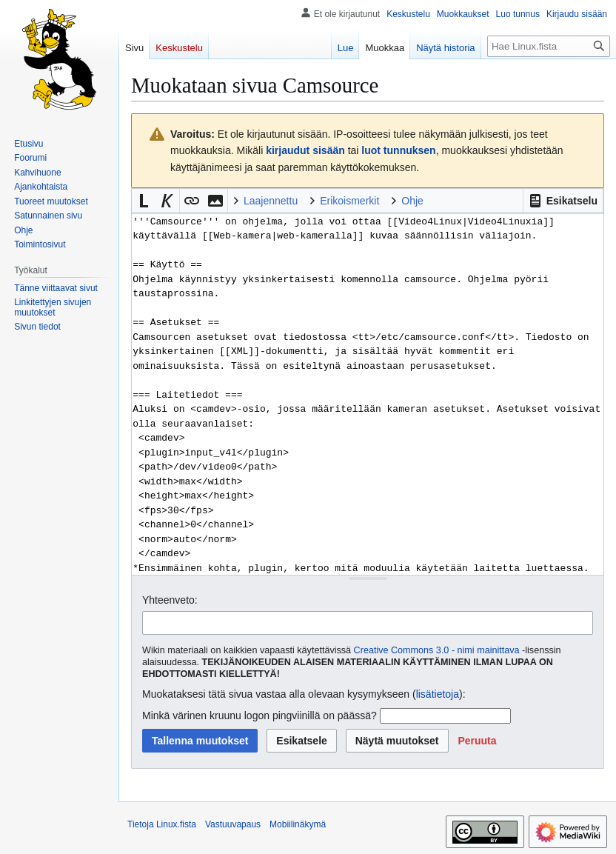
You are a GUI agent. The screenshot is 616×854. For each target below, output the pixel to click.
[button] (563, 201)
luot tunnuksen (398, 150)
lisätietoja (438, 694)
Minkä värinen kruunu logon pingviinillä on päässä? (260, 715)
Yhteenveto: (170, 600)
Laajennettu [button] (271, 201)
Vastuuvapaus (233, 824)
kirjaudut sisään (305, 150)
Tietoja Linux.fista (162, 824)
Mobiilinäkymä (298, 824)
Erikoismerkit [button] (349, 201)
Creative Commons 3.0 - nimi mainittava (437, 650)
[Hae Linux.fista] (549, 46)
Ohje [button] (412, 201)
